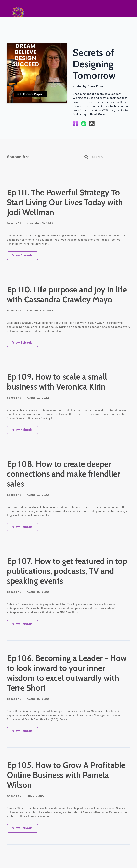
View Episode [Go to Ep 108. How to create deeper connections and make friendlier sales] (22, 527)
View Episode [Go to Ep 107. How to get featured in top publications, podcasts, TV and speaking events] (22, 624)
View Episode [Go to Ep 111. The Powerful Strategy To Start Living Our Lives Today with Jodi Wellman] (22, 256)
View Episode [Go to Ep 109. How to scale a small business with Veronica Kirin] (22, 430)
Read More (97, 114)
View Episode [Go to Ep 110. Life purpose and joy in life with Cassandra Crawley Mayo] (22, 343)
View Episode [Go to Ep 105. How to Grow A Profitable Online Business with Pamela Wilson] (22, 828)
